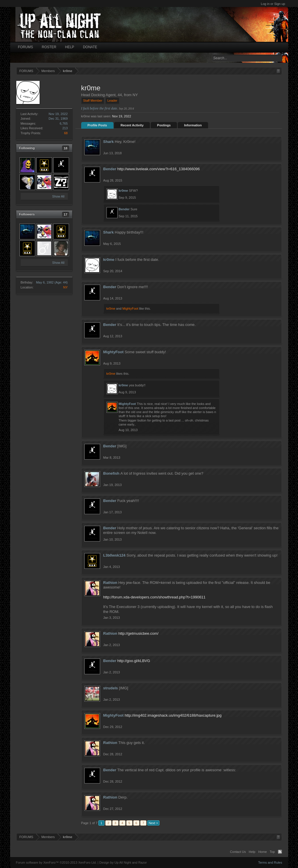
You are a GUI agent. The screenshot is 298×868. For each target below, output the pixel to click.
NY (65, 287)
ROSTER (49, 47)
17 (66, 214)
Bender (110, 169)
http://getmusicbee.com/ (139, 633)
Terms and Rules (270, 862)
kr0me (123, 191)
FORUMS (26, 47)
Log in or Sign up (273, 4)
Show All (58, 196)
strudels (111, 688)
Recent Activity (132, 125)
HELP (70, 47)
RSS (280, 852)
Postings (164, 125)
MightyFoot (130, 309)
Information (193, 125)
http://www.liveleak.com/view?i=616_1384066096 (159, 169)
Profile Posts (97, 125)
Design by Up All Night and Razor (123, 862)
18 (66, 148)
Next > (153, 823)
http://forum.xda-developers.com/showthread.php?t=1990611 (155, 597)
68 (66, 133)
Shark (109, 142)
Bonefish (111, 473)
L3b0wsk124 (115, 555)
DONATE (90, 47)
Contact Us (238, 852)
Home (262, 852)
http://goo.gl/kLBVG (134, 661)
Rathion (110, 583)
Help (252, 852)
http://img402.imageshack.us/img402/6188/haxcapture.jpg (173, 715)
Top (272, 852)
